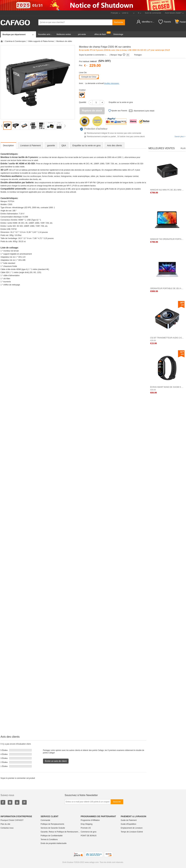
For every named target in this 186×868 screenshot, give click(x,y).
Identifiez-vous (149, 22)
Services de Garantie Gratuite (53, 828)
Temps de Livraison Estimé (132, 832)
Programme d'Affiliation (90, 820)
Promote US (86, 828)
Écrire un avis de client (56, 761)
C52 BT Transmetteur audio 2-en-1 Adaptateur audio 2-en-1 (167, 338)
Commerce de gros (89, 832)
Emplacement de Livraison (132, 828)
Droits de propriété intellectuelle (54, 843)
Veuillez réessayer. (112, 83)
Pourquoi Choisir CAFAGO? (12, 820)
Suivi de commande (153, 13)
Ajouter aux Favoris (118, 111)
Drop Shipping (87, 824)
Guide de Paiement (129, 820)
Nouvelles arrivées (46, 34)
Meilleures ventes (64, 34)
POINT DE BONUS (89, 836)
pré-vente (82, 34)
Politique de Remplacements (52, 824)
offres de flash (100, 34)
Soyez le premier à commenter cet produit (94, 55)
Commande (45, 820)
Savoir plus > (180, 137)
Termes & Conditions (49, 839)
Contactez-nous (7, 828)
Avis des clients (114, 145)
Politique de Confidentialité (52, 836)
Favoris (165, 22)
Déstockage (118, 34)
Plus (183, 148)
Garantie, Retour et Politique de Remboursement (61, 832)
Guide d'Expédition (129, 824)
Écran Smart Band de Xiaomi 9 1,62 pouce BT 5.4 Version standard (167, 387)
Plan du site (5, 824)
